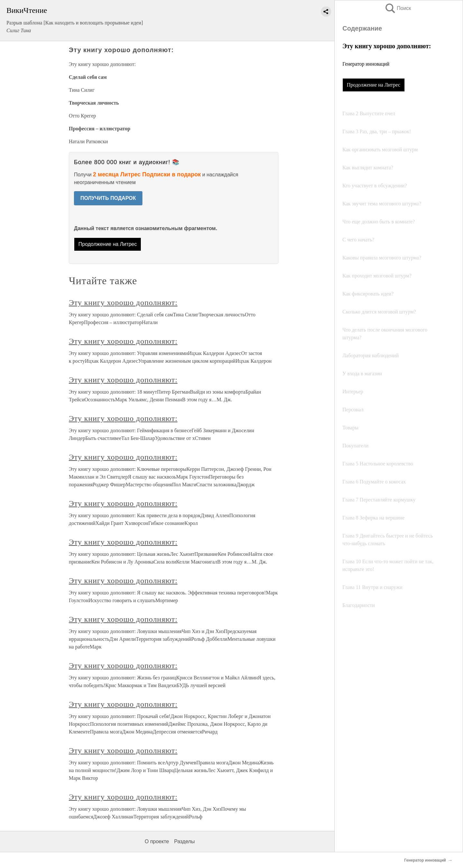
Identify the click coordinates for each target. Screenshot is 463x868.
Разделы (184, 841)
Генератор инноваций (366, 64)
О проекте (157, 841)
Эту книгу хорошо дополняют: (123, 303)
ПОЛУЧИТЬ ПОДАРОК (108, 198)
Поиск (398, 8)
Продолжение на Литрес (374, 85)
